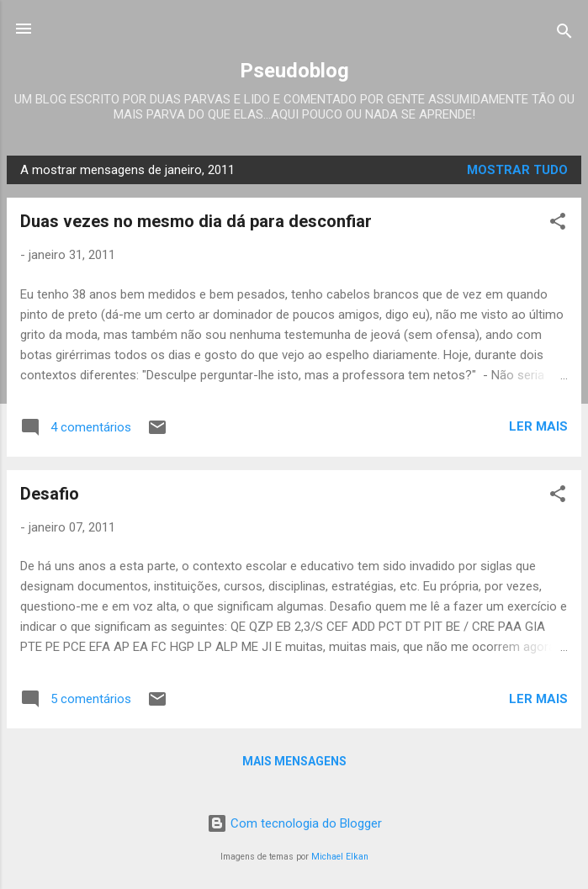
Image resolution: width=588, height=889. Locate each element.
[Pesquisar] (564, 34)
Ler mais (538, 426)
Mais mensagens (294, 761)
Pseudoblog (294, 71)
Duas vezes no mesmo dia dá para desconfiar (196, 221)
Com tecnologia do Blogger (294, 823)
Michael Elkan (340, 857)
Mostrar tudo (517, 170)
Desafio (50, 494)
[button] (558, 224)
